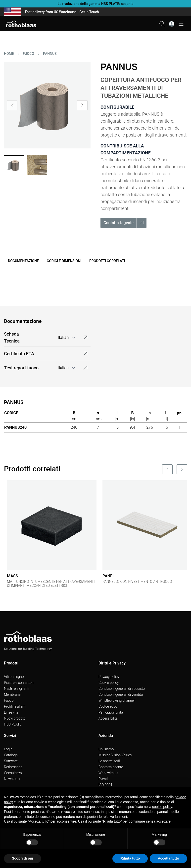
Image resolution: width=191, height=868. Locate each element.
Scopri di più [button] (23, 858)
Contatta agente (111, 767)
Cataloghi (11, 755)
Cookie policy (109, 683)
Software (11, 761)
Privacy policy (109, 677)
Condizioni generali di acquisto (122, 689)
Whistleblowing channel (117, 700)
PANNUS (50, 54)
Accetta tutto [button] (168, 858)
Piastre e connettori (19, 683)
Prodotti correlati (107, 261)
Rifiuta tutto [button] (130, 858)
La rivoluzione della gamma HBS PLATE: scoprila (95, 4)
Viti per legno (14, 677)
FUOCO (28, 54)
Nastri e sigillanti (17, 689)
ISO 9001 (105, 785)
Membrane (12, 694)
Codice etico (108, 706)
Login (8, 749)
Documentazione (23, 261)
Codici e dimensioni (64, 261)
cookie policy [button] (162, 807)
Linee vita (11, 712)
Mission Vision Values (115, 755)
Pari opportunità (111, 712)
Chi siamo (106, 749)
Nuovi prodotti (15, 718)
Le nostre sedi (109, 761)
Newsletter (12, 779)
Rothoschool (14, 767)
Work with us (108, 773)
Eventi (103, 779)
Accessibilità (108, 718)
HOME (9, 54)
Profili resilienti (15, 706)
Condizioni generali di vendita (121, 694)
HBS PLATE (13, 724)
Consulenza (13, 773)
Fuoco (9, 700)
